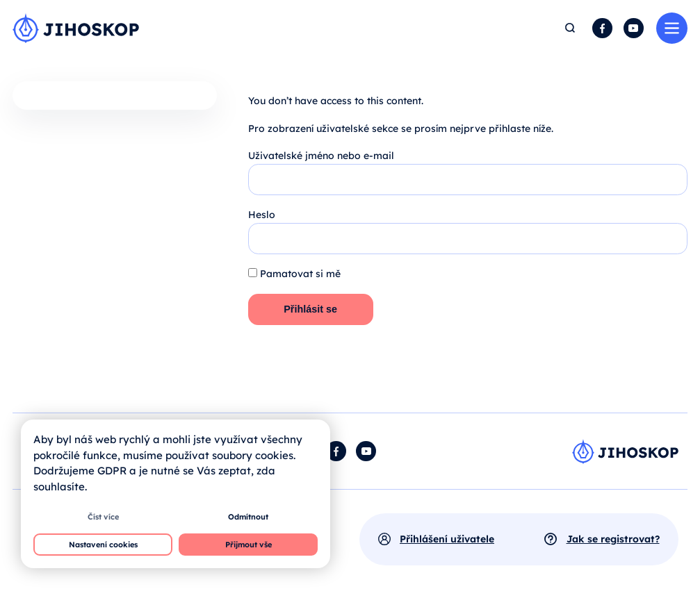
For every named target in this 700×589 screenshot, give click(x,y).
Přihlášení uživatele (447, 539)
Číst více (103, 517)
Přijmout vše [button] (249, 545)
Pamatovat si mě (294, 274)
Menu (672, 28)
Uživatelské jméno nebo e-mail (321, 156)
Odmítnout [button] (248, 517)
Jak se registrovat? (613, 539)
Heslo (262, 215)
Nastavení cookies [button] (103, 545)
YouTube (634, 28)
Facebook (602, 28)
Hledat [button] (571, 28)
